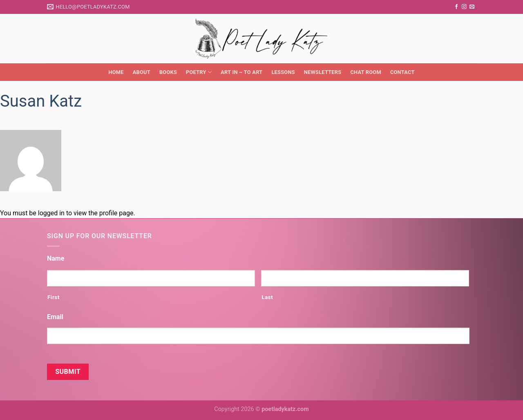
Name (56, 258)
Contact (402, 72)
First (54, 297)
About (142, 72)
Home (116, 72)
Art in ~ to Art (241, 72)
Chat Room (365, 72)
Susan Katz (41, 101)
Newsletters (323, 72)
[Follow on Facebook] (456, 7)
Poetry (199, 72)
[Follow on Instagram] (464, 7)
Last (267, 297)
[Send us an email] (472, 7)
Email (55, 317)
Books (168, 72)
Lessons (283, 72)
